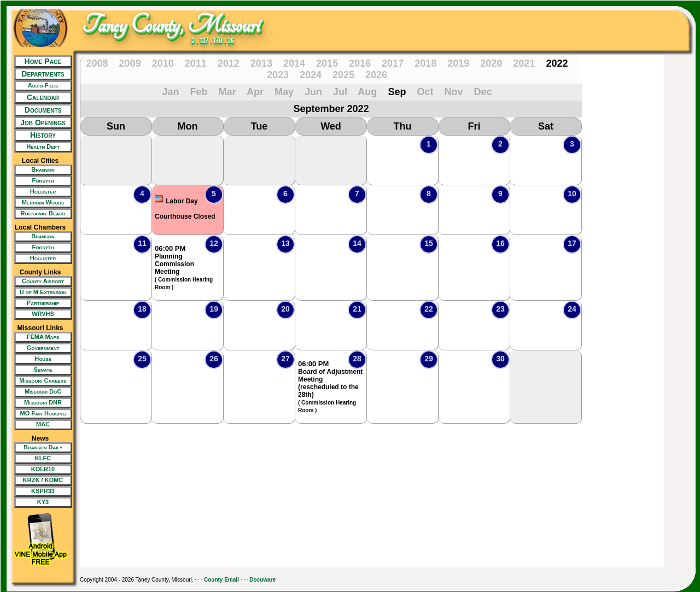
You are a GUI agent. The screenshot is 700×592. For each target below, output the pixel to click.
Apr (255, 92)
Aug (367, 92)
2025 (343, 75)
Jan (170, 92)
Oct (425, 92)
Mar (227, 92)
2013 (261, 63)
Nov (453, 92)
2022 (557, 63)
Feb (199, 92)
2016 (360, 63)
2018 (425, 63)
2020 (491, 63)
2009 (130, 63)
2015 (327, 63)
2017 (393, 63)
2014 (294, 63)
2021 (524, 63)
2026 (376, 75)
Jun (313, 92)
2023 (278, 75)
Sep (397, 92)
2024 (311, 75)
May (284, 92)
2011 (196, 63)
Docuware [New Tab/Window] (262, 580)
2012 (229, 63)
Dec (483, 92)
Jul (340, 92)
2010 (163, 63)
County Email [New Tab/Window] (221, 580)
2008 (97, 63)
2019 (458, 63)
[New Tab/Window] (40, 86)
